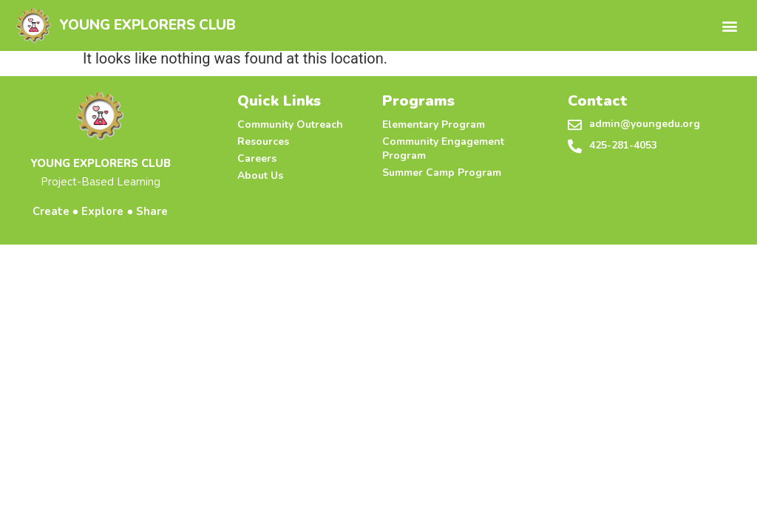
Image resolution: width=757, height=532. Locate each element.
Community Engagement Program (443, 149)
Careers (257, 158)
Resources (263, 141)
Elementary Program (434, 125)
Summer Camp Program (442, 173)
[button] (730, 25)
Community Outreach (290, 125)
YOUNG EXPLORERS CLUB (147, 25)
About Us (260, 175)
